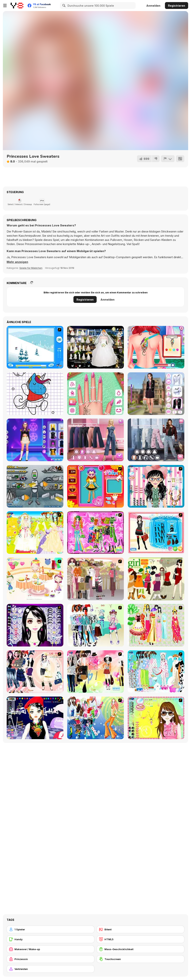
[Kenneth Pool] (95, 347)
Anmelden (153, 6)
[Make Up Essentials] (35, 625)
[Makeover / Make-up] (51, 949)
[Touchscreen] (140, 959)
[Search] (63, 6)
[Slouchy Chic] (95, 672)
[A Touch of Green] (95, 533)
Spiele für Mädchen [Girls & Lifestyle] (31, 268)
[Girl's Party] (35, 579)
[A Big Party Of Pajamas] (156, 672)
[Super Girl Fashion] (156, 579)
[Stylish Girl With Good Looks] (35, 718)
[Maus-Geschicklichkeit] (140, 949)
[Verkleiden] (51, 969)
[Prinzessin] (51, 959)
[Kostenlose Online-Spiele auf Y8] (17, 6)
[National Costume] (156, 625)
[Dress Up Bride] (35, 533)
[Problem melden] (168, 159)
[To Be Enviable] (156, 718)
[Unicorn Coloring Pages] (35, 394)
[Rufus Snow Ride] (35, 347)
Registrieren (177, 6)
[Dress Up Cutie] (156, 486)
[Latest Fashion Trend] (95, 718)
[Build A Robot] (35, 486)
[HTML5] (140, 939)
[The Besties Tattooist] (156, 347)
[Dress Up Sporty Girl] (35, 672)
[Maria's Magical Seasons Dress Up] (95, 440)
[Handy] (51, 939)
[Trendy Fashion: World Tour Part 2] (156, 440)
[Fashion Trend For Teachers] (95, 579)
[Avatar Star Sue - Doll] (95, 486)
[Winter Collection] (95, 625)
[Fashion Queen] (156, 533)
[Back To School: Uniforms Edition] (156, 394)
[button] (17, 262)
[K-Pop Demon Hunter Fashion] (35, 440)
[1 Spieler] (51, 929)
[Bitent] (140, 929)
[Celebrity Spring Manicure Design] (95, 394)
